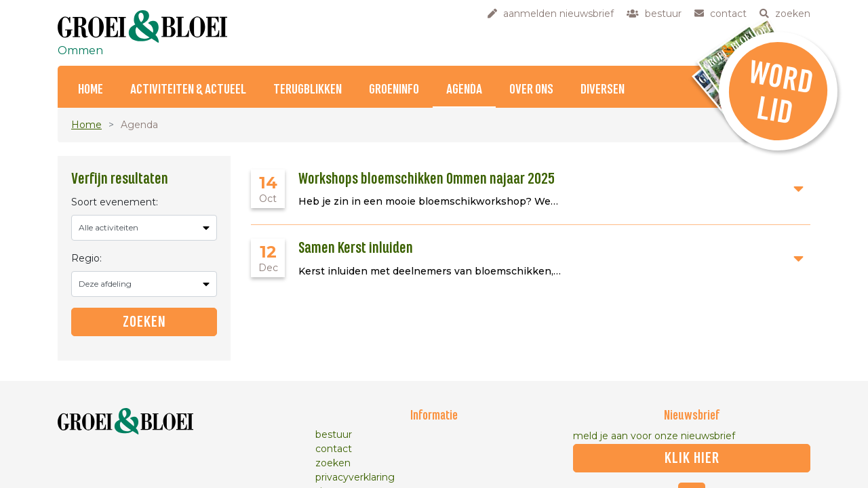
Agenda (464, 90)
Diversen (603, 90)
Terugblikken (308, 90)
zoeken (333, 463)
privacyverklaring (355, 477)
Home (91, 90)
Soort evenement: (115, 202)
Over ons (531, 90)
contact (334, 449)
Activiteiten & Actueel (188, 90)
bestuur (334, 434)
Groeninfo (394, 90)
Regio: (86, 258)
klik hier (692, 458)
